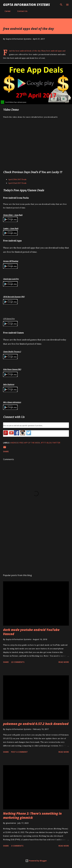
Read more (64, 662)
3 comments (17, 846)
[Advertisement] (36, 547)
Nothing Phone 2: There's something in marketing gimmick (32, 815)
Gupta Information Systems (26, 5)
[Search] (61, 5)
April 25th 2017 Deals (17, 179)
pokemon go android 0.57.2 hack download (36, 724)
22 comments (18, 662)
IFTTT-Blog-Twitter (51, 443)
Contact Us (21, 11)
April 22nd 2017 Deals (17, 183)
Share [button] (6, 451)
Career (6, 11)
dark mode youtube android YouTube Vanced (31, 632)
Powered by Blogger (36, 861)
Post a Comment (19, 752)
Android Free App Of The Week (25, 443)
